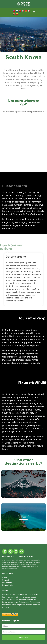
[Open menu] (34, 13)
